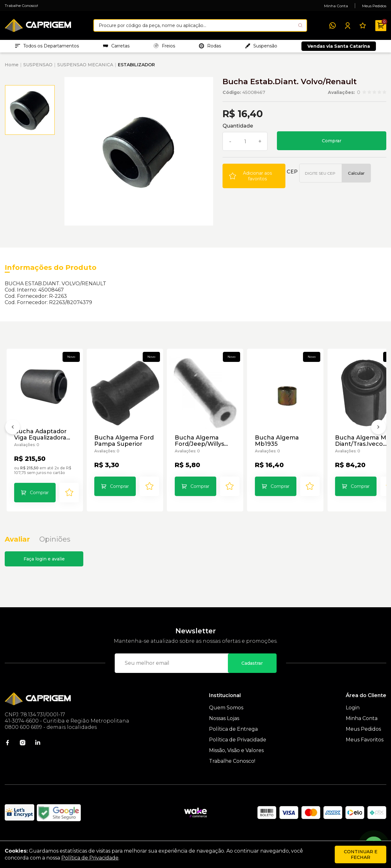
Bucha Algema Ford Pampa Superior (128, 448)
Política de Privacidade (238, 752)
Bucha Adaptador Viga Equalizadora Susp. (41, 442)
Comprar (332, 144)
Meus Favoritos (365, 752)
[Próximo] (378, 436)
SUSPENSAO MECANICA (85, 68)
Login (353, 720)
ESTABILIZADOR (136, 68)
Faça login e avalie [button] (44, 571)
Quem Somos (226, 720)
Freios (164, 47)
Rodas (210, 47)
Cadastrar (252, 675)
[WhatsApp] (333, 25)
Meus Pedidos (374, 6)
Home (12, 68)
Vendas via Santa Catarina (339, 48)
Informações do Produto (51, 271)
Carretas (116, 47)
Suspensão (261, 47)
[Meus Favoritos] (363, 25)
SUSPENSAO (38, 68)
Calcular (356, 176)
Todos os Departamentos (47, 47)
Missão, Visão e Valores (236, 763)
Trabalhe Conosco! (21, 5)
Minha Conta (336, 6)
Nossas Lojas (224, 731)
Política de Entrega (233, 741)
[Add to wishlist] (254, 179)
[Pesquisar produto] (300, 25)
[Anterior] (13, 436)
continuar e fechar (361, 854)
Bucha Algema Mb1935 (288, 448)
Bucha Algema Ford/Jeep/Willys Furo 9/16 (207, 448)
